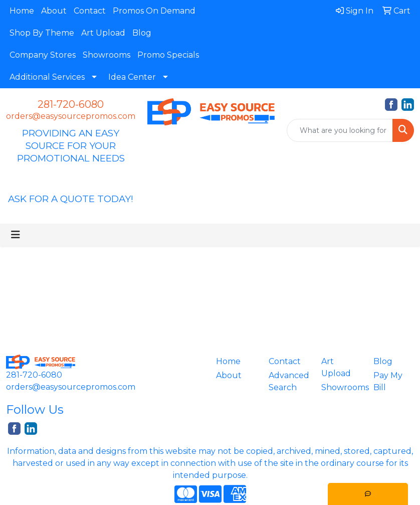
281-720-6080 (71, 104)
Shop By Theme (42, 33)
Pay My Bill (388, 381)
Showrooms (107, 55)
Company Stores (43, 55)
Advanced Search (289, 381)
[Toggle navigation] (16, 235)
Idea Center (132, 77)
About (54, 11)
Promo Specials (168, 55)
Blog (142, 33)
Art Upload (103, 33)
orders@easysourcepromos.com (71, 116)
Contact (90, 11)
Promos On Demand (154, 11)
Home (22, 11)
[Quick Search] (340, 130)
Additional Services (47, 77)
